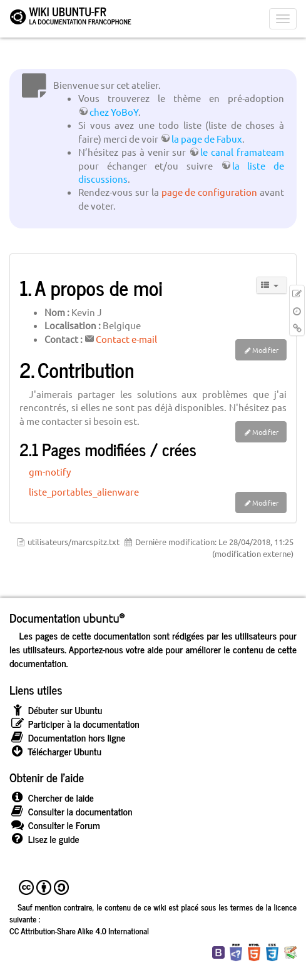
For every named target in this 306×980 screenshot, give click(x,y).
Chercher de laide (52, 798)
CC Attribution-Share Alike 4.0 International (79, 931)
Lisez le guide (44, 839)
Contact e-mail (126, 339)
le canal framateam (242, 152)
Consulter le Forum (55, 825)
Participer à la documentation (74, 724)
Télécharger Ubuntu (55, 751)
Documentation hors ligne (67, 738)
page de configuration (210, 192)
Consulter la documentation (71, 811)
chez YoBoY (114, 112)
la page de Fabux (207, 139)
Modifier (265, 350)
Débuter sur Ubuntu (56, 710)
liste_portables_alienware (84, 492)
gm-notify (50, 472)
